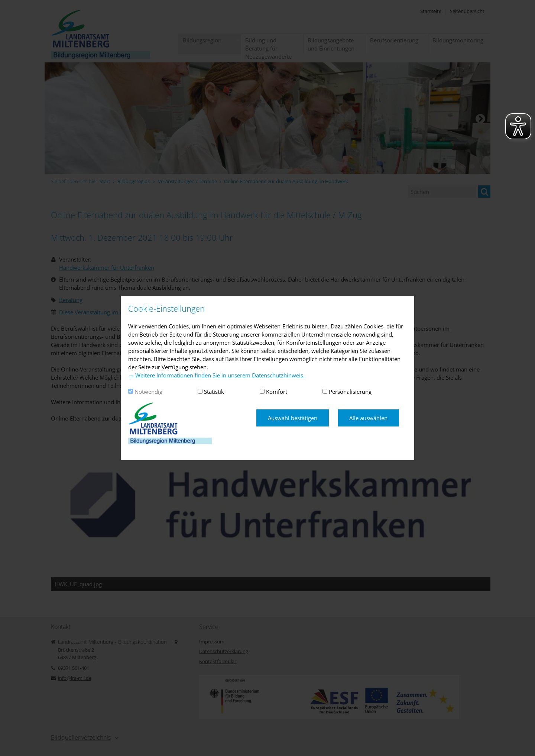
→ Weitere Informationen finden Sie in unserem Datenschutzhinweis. (216, 375)
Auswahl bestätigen (293, 418)
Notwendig (148, 392)
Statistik (214, 392)
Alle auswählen (368, 418)
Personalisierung (350, 392)
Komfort (277, 392)
